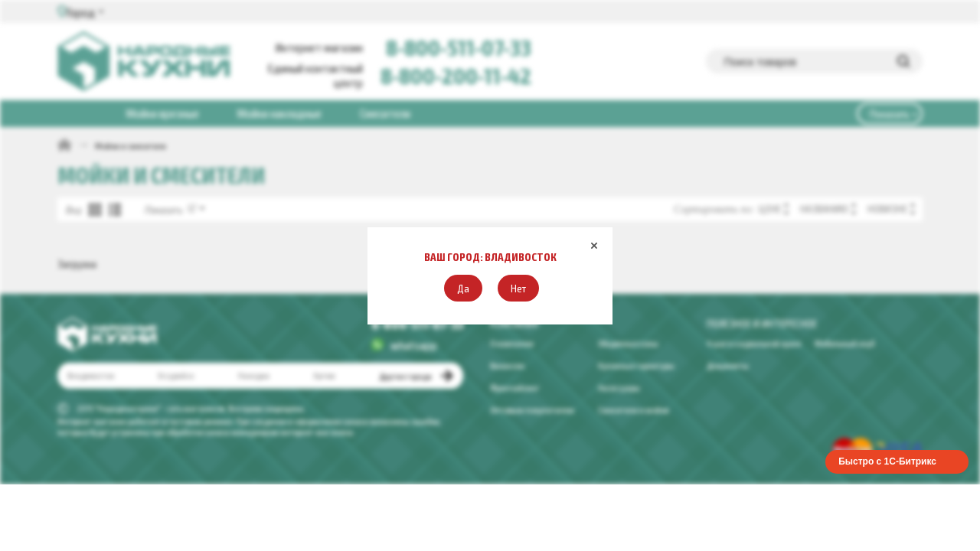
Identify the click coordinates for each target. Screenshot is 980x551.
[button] (463, 288)
